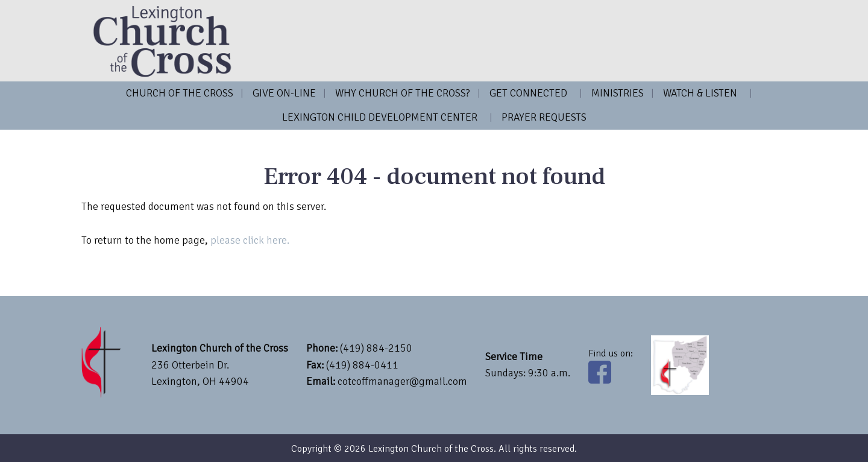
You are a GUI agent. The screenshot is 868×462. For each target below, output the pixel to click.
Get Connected (528, 93)
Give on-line (284, 93)
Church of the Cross (180, 93)
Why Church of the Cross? (403, 93)
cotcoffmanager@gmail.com (402, 381)
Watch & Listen (700, 93)
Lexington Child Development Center (380, 117)
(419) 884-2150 (376, 348)
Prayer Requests (544, 117)
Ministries (618, 93)
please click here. (250, 240)
